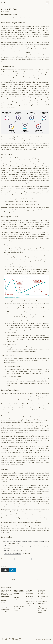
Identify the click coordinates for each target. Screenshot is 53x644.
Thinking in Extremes (29, 592)
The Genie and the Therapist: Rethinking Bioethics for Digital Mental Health (7, 594)
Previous (13, 580)
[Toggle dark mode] (50, 3)
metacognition (27, 561)
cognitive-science (10, 561)
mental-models (19, 561)
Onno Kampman (5, 3)
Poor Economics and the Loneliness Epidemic (19, 592)
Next (37, 580)
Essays (20, 3)
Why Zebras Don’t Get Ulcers (12, 553)
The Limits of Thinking (42, 592)
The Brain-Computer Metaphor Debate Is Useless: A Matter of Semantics (25, 543)
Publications (27, 3)
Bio (15, 3)
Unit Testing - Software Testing (13, 555)
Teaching (35, 3)
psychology (35, 561)
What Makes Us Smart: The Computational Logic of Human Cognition (24, 548)
